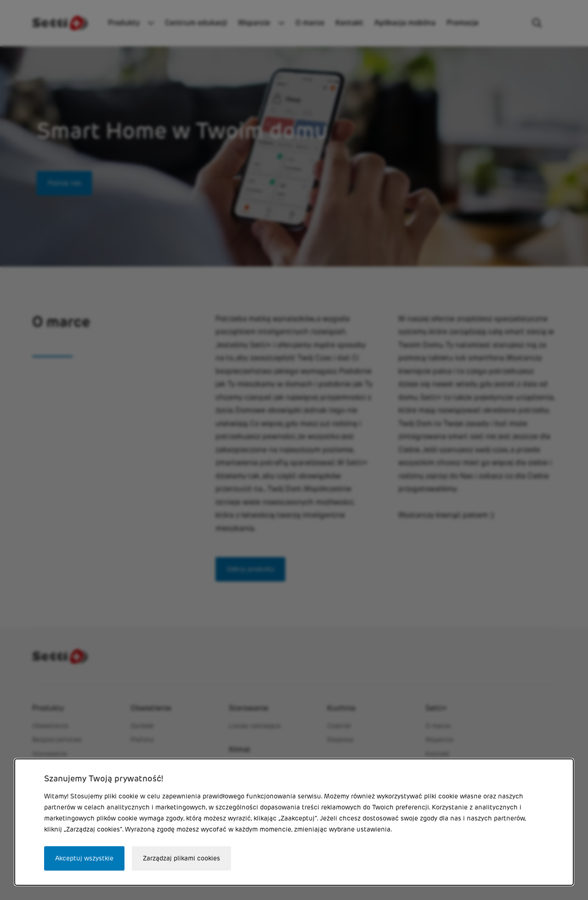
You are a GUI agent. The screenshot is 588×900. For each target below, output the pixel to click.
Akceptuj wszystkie (84, 858)
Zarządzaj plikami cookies (181, 858)
